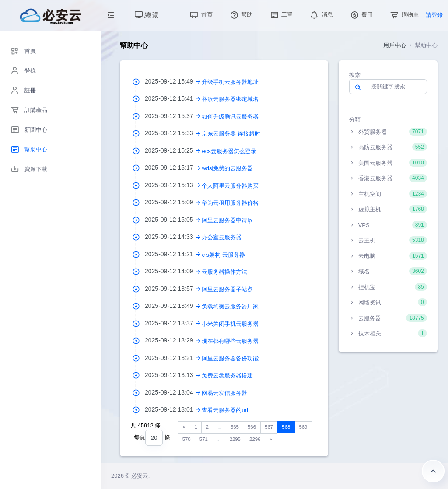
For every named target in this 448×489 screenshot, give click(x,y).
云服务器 (388, 318)
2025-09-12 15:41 (173, 98)
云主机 (388, 240)
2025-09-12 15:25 (173, 150)
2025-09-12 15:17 (173, 168)
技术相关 (388, 333)
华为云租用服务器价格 (230, 203)
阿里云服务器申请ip (227, 220)
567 (269, 427)
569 (303, 427)
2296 (255, 439)
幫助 (241, 15)
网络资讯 (388, 302)
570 (187, 439)
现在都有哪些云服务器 (230, 341)
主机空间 (388, 194)
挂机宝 (388, 287)
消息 (321, 15)
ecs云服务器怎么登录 (229, 151)
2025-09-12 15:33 (173, 133)
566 (252, 427)
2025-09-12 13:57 (173, 289)
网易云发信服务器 (224, 393)
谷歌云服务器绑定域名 (230, 99)
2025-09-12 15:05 (173, 220)
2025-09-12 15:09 (173, 202)
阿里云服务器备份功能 (230, 358)
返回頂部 (433, 471)
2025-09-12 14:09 (173, 271)
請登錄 (434, 15)
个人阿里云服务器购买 (230, 186)
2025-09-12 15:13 (173, 185)
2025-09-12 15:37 (173, 116)
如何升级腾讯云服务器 (230, 117)
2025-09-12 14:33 (173, 237)
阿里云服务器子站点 (227, 289)
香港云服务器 (388, 178)
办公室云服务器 (222, 237)
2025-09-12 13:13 (173, 375)
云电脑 (388, 256)
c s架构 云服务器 (223, 255)
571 (204, 439)
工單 (281, 15)
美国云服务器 (388, 163)
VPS (388, 225)
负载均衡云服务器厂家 (230, 306)
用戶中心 (395, 45)
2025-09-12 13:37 (173, 323)
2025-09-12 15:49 (173, 81)
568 (286, 427)
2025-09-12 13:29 (173, 340)
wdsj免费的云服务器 (227, 168)
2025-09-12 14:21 (173, 254)
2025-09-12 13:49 (173, 306)
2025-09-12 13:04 (173, 392)
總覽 (147, 15)
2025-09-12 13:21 (173, 358)
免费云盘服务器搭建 (227, 375)
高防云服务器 (388, 147)
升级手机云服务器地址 (230, 82)
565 (235, 427)
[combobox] (154, 438)
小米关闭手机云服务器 (230, 324)
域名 (388, 271)
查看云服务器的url (225, 410)
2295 (235, 439)
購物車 (404, 15)
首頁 (200, 15)
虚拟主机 (388, 209)
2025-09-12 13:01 (173, 409)
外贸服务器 (388, 132)
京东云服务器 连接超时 (231, 134)
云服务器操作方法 (224, 272)
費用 (361, 15)
